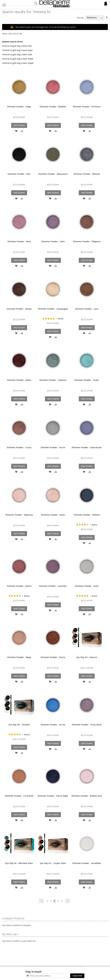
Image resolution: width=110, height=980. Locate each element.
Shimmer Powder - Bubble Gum (87, 796)
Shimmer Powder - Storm (53, 447)
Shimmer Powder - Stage (19, 106)
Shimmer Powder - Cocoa (19, 447)
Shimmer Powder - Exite (87, 586)
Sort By (80, 17)
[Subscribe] (77, 976)
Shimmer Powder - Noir (19, 174)
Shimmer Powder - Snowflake (87, 863)
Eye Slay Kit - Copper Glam (53, 863)
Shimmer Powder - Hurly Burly (87, 724)
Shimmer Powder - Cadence (53, 380)
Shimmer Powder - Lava (87, 309)
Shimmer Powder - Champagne (53, 309)
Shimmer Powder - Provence (87, 106)
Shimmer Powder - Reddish (53, 106)
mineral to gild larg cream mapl (17, 50)
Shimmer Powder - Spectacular (87, 447)
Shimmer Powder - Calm (53, 241)
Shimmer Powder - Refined (87, 515)
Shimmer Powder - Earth (53, 515)
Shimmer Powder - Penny (53, 657)
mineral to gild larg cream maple (18, 63)
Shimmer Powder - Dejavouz (19, 515)
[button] (16, 131)
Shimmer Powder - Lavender (53, 586)
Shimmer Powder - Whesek (87, 174)
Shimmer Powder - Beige (19, 657)
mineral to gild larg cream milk (17, 46)
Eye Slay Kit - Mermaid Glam (19, 863)
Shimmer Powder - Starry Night (53, 796)
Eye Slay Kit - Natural (87, 657)
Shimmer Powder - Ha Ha (53, 724)
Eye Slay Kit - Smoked (19, 724)
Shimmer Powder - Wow (19, 241)
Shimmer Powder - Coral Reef (19, 796)
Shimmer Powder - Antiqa (19, 309)
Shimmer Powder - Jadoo (19, 380)
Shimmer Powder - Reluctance (53, 174)
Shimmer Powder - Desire (19, 586)
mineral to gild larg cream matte (18, 59)
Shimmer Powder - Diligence (87, 241)
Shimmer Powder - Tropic (87, 380)
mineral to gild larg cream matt (17, 54)
